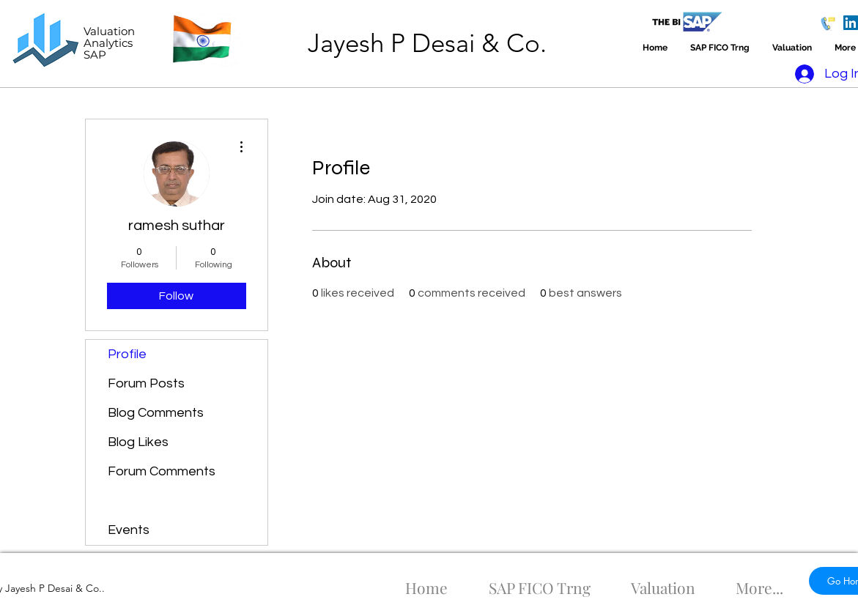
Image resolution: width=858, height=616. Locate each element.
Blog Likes (138, 442)
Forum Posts (146, 383)
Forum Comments (162, 471)
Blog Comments (156, 413)
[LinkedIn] (851, 23)
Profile (127, 354)
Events (129, 530)
